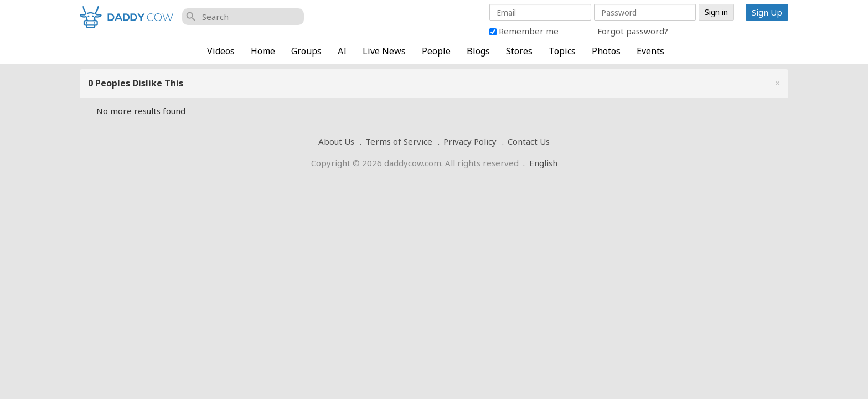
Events (650, 51)
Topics (562, 51)
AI (342, 51)
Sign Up (767, 12)
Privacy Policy (470, 141)
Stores (519, 51)
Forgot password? (633, 31)
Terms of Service (399, 141)
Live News (384, 51)
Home (263, 51)
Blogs (478, 51)
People (436, 51)
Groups (306, 51)
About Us (336, 141)
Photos (606, 51)
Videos (221, 51)
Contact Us (529, 141)
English (543, 163)
